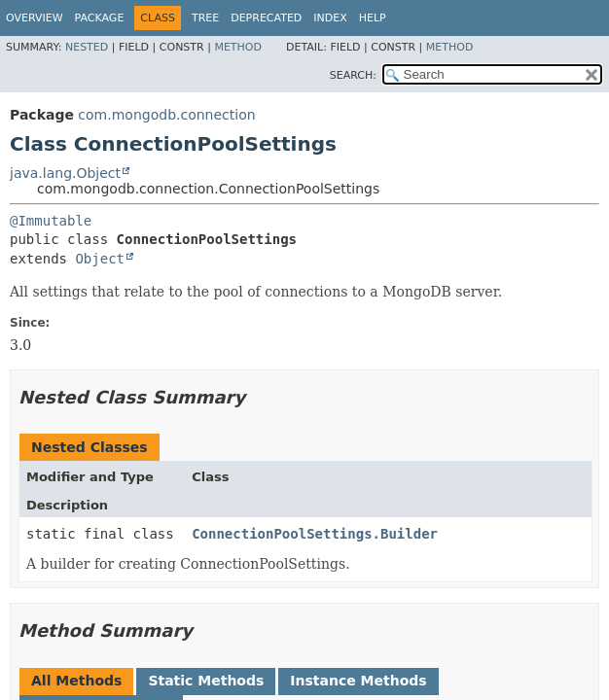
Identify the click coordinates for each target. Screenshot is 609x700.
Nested (87, 47)
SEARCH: (353, 75)
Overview (35, 18)
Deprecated (266, 18)
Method (238, 47)
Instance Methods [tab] (358, 681)
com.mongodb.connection (166, 115)
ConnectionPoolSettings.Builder (315, 534)
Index (330, 18)
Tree (205, 18)
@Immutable (51, 221)
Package (100, 18)
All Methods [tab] (76, 681)
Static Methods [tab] (206, 681)
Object (100, 259)
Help (373, 18)
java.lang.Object (65, 173)
